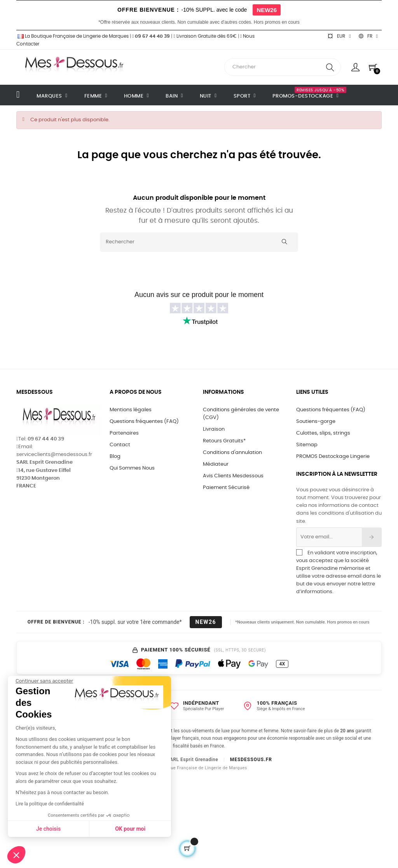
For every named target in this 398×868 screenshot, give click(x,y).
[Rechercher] (199, 242)
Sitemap (307, 445)
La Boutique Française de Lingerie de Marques (72, 36)
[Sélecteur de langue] (368, 36)
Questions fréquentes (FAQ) (144, 422)
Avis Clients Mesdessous (233, 476)
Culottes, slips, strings (323, 433)
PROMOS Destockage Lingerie (333, 457)
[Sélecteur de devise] (339, 36)
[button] (16, 855)
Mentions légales (131, 410)
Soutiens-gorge (316, 422)
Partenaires (124, 433)
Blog (115, 457)
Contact (120, 445)
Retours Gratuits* (224, 441)
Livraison (214, 429)
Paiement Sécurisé (226, 488)
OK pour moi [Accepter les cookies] (63, 829)
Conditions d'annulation (232, 453)
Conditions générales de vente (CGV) (241, 414)
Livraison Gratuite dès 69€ (205, 36)
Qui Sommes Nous (132, 468)
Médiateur (216, 464)
